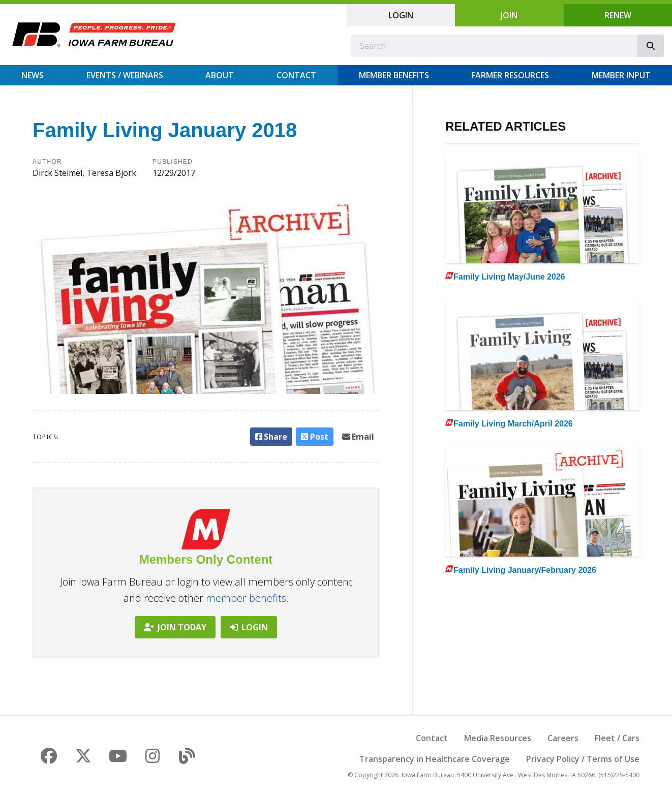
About (220, 75)
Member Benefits (394, 75)
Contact (296, 75)
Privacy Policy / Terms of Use (583, 759)
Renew (618, 15)
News (33, 75)
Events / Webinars (125, 75)
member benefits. (247, 598)
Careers (563, 738)
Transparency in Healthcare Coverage (435, 759)
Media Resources (498, 738)
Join (509, 15)
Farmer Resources (510, 75)
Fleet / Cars (617, 738)
